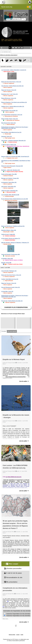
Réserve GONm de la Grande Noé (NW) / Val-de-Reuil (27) (15, 157)
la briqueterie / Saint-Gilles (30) (9, 182)
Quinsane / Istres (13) (7, 136)
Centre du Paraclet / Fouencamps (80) (11, 254)
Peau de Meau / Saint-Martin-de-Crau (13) (11, 132)
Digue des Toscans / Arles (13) (9, 90)
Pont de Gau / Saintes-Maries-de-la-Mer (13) (12, 301)
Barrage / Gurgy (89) (6, 263)
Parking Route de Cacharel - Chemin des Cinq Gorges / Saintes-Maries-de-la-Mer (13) (15, 128)
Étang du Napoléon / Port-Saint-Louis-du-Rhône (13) (14, 102)
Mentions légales (12, 635)
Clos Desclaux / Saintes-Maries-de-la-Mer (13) (12, 86)
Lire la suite (24, 381)
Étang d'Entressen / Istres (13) (9, 98)
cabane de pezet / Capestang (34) (9, 191)
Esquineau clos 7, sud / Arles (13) (9, 94)
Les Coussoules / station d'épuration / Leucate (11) (14, 70)
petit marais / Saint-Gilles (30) (9, 187)
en (30, 7)
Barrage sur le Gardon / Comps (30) (10, 178)
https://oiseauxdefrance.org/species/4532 (15, 377)
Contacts (18, 635)
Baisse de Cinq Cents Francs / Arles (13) (11, 82)
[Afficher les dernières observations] (9, 55)
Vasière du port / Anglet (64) (8, 234)
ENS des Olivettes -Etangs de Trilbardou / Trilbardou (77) (15, 243)
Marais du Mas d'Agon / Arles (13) (10, 119)
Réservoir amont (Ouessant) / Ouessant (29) (12, 166)
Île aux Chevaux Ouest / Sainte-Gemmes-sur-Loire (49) (15, 199)
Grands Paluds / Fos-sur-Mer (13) (9, 111)
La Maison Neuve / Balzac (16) (9, 145)
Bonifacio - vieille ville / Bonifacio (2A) (11, 170)
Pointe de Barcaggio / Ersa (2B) (9, 174)
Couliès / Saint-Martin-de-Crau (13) (10, 279)
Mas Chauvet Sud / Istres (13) (8, 123)
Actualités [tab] (4, 331)
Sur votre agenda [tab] (12, 331)
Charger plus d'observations (16, 307)
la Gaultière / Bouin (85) (7, 259)
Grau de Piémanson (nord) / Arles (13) (11, 287)
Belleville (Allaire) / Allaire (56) (9, 230)
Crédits (22, 635)
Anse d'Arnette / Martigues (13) (9, 271)
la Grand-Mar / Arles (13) (7, 291)
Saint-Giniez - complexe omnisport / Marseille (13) (13, 141)
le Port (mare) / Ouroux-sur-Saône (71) (11, 238)
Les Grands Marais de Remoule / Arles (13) (12, 115)
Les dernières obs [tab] (6, 52)
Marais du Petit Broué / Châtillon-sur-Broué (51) (13, 226)
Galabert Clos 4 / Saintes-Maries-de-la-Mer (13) (13, 106)
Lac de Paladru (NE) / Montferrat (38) (10, 195)
